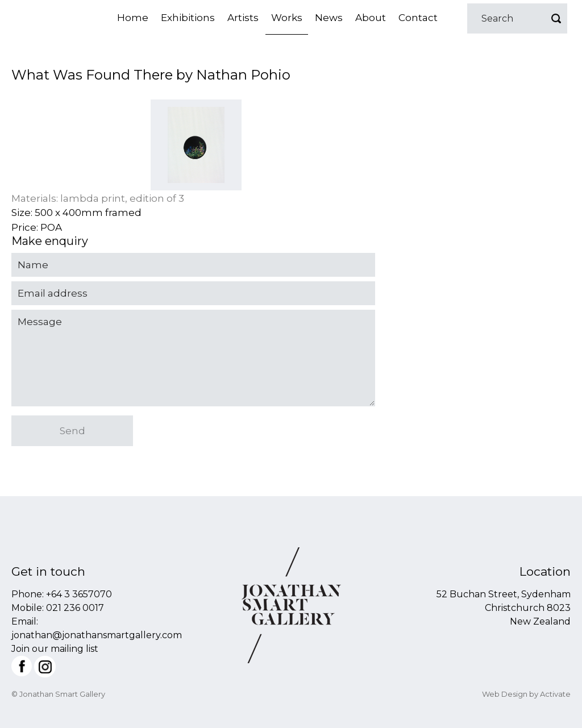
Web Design (505, 694)
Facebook (22, 666)
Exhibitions (188, 18)
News (329, 18)
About (371, 18)
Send (72, 431)
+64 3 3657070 (79, 594)
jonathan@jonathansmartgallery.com (97, 635)
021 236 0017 (75, 608)
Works (287, 18)
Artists (243, 18)
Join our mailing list (55, 649)
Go (556, 18)
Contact (418, 18)
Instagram (45, 667)
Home (133, 18)
